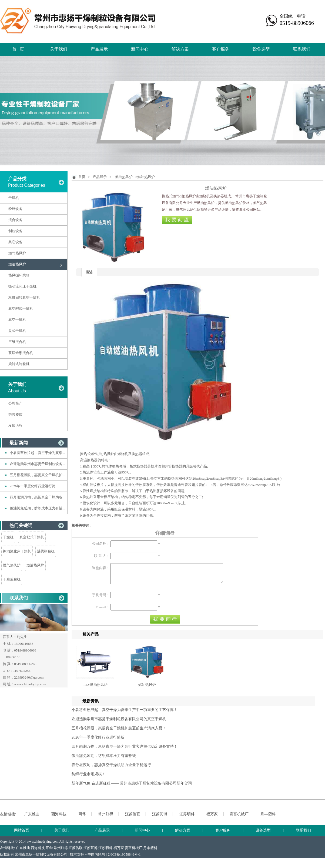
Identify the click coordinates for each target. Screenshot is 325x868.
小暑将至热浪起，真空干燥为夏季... (37, 453)
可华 (82, 818)
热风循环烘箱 (19, 275)
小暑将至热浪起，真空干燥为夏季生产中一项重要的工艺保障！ (125, 714)
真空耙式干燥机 (21, 308)
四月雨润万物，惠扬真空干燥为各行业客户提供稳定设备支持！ (125, 751)
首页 (82, 177)
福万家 (212, 818)
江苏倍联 (133, 818)
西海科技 (59, 818)
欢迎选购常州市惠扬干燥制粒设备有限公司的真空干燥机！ (121, 723)
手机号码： (101, 599)
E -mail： (103, 611)
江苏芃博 (160, 818)
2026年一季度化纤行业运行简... (34, 486)
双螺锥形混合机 (21, 353)
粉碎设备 (15, 209)
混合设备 (15, 220)
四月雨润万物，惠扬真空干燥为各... (37, 497)
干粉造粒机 (12, 579)
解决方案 (180, 49)
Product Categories (27, 185)
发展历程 (15, 425)
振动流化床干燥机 (22, 286)
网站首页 (22, 834)
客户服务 (221, 49)
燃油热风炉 (17, 264)
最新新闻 (19, 443)
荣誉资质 (15, 414)
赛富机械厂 (239, 818)
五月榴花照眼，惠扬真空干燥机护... (37, 475)
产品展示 (99, 49)
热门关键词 (21, 525)
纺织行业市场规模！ (89, 778)
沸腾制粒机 (46, 551)
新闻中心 (140, 49)
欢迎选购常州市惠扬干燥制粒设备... (37, 464)
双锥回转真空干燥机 (24, 297)
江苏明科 (187, 818)
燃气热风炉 (17, 253)
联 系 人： (102, 556)
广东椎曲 (32, 818)
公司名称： (101, 544)
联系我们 (302, 49)
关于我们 (59, 49)
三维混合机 (17, 342)
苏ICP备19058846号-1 (124, 858)
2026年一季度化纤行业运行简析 (98, 741)
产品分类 (17, 179)
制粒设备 (15, 231)
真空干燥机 (17, 320)
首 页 (18, 49)
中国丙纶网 (96, 858)
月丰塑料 (268, 818)
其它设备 (15, 242)
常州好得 (106, 818)
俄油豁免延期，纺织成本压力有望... (37, 508)
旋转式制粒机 (19, 364)
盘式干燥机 (17, 331)
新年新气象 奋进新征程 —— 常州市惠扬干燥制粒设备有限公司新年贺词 (132, 787)
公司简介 (15, 403)
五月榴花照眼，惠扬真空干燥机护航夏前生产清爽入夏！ (119, 732)
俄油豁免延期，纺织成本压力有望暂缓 (104, 760)
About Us (17, 391)
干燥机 (14, 198)
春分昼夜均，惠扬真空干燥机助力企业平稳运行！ (113, 769)
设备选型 (261, 49)
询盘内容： (101, 568)
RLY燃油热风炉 (96, 689)
